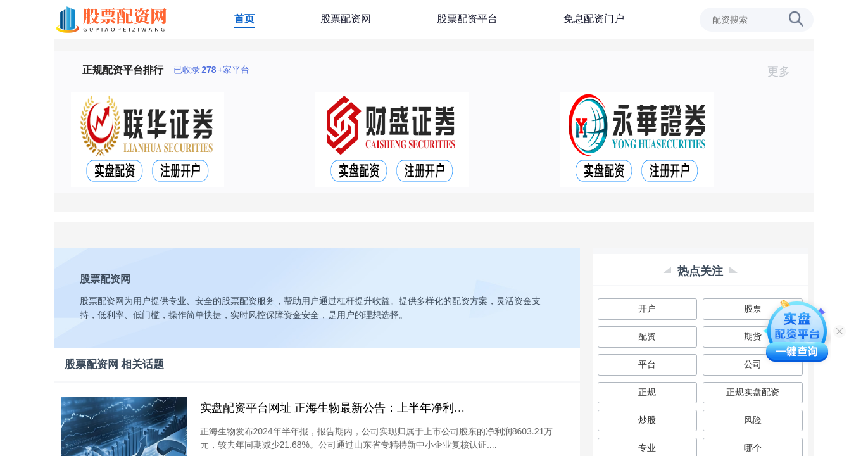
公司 (753, 364)
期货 (753, 336)
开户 (647, 308)
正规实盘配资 (753, 392)
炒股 (647, 420)
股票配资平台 (467, 19)
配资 (647, 336)
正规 (647, 392)
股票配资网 (346, 19)
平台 (647, 364)
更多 (784, 72)
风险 (753, 420)
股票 (753, 308)
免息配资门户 (594, 19)
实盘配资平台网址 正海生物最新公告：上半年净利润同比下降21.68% (375, 408)
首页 (244, 19)
